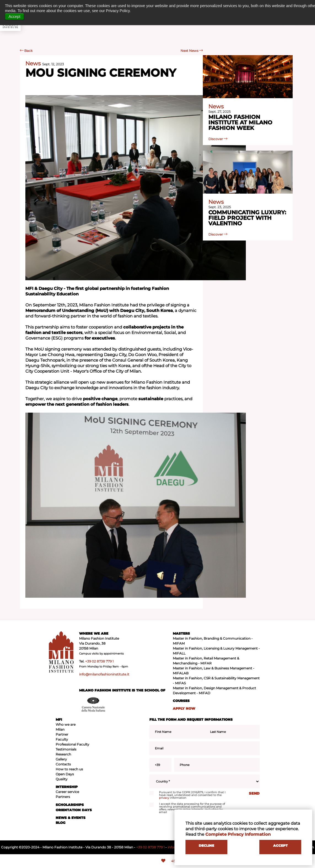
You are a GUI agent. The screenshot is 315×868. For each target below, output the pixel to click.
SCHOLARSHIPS (70, 805)
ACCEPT (280, 846)
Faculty (62, 739)
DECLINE (206, 846)
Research (63, 754)
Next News (192, 50)
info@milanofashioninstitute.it (104, 674)
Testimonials (66, 749)
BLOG (60, 823)
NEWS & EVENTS (71, 818)
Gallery (61, 759)
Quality (62, 779)
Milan (60, 729)
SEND (254, 793)
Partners (63, 797)
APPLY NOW (184, 708)
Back (26, 50)
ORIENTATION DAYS (74, 810)
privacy (164, 798)
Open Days (65, 774)
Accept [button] (14, 17)
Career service (67, 792)
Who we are (66, 724)
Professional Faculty (72, 744)
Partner (62, 734)
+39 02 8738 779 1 (99, 661)
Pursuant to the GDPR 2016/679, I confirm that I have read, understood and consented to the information (187, 795)
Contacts (63, 764)
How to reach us (69, 769)
